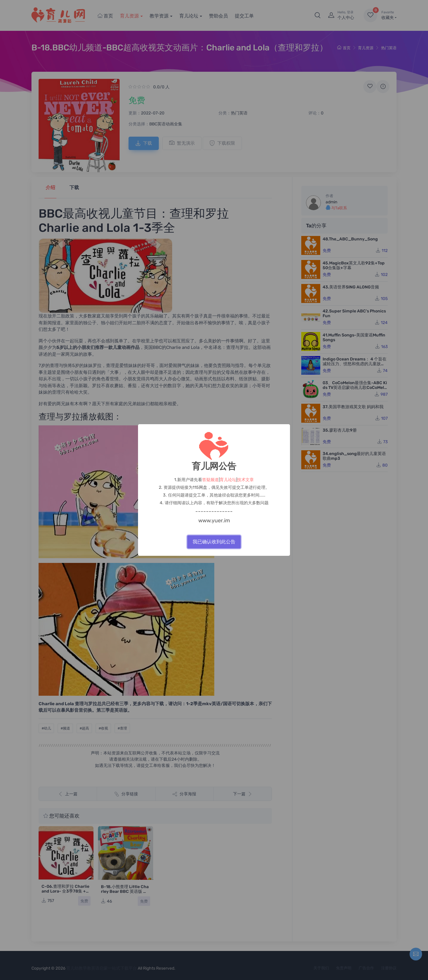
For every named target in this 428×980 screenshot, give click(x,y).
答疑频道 (210, 480)
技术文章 (245, 480)
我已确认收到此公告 (214, 542)
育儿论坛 (228, 480)
